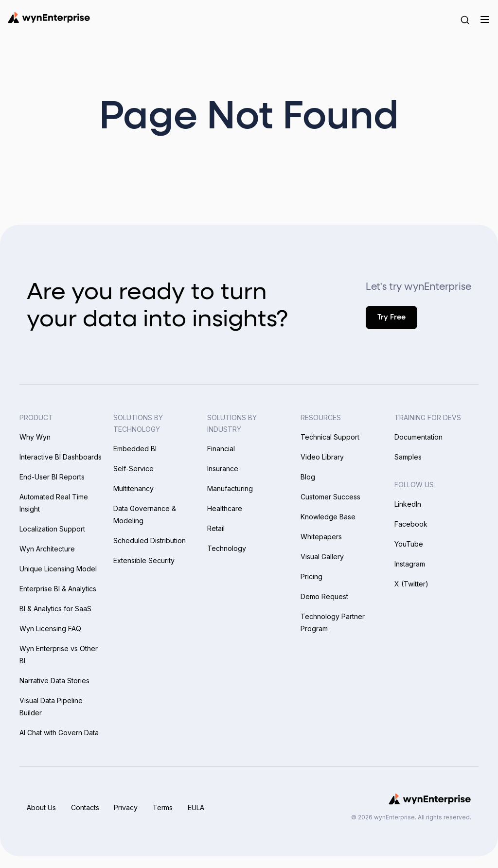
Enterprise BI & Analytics (58, 589)
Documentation (418, 437)
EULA (198, 807)
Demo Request (324, 596)
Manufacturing (230, 488)
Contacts (86, 807)
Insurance (223, 469)
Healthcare (225, 508)
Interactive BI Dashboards (61, 457)
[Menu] (485, 19)
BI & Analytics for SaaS (55, 609)
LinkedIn (408, 504)
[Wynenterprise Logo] (49, 18)
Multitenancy (133, 488)
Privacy (127, 807)
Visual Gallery (322, 557)
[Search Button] (465, 19)
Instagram (410, 564)
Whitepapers (321, 537)
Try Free (391, 317)
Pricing (311, 576)
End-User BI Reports (52, 477)
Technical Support (330, 437)
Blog (308, 477)
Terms (165, 807)
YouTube (409, 544)
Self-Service (133, 469)
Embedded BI (135, 449)
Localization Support (52, 529)
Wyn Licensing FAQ (50, 629)
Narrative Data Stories (54, 681)
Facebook (411, 524)
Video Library (322, 457)
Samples (408, 457)
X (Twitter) (411, 584)
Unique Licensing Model (58, 569)
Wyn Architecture (47, 549)
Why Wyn (35, 437)
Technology (227, 548)
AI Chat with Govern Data (59, 733)
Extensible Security (144, 560)
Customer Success (330, 497)
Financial (221, 449)
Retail (216, 528)
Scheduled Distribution (150, 540)
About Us (41, 807)
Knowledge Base (328, 517)
